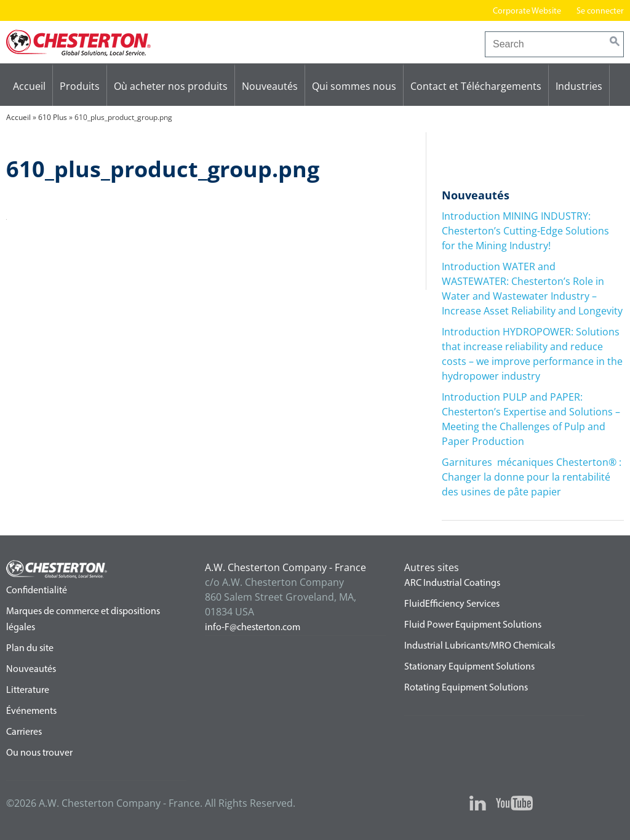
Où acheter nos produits (171, 86)
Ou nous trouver (39, 753)
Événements (31, 711)
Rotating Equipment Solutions (466, 688)
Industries (579, 86)
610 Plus (53, 117)
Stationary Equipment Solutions (469, 667)
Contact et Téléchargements (476, 86)
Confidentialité (37, 591)
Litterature (28, 690)
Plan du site (30, 649)
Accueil (29, 86)
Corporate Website (527, 11)
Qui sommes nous (354, 86)
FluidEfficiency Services (452, 604)
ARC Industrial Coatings (452, 583)
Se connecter (600, 11)
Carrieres (24, 732)
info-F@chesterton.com (253, 628)
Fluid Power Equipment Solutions (473, 625)
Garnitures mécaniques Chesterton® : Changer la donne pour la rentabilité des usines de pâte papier (532, 477)
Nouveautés (270, 86)
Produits (80, 86)
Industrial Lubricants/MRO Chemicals (480, 646)
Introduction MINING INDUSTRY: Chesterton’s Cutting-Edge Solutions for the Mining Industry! (525, 231)
